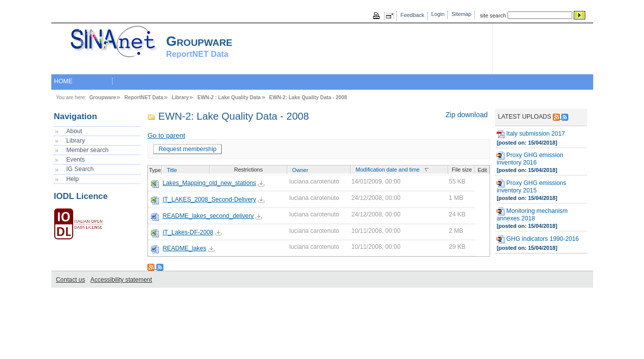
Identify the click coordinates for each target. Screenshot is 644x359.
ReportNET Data (144, 97)
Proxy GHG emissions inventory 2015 (531, 187)
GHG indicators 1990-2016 (538, 239)
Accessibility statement (122, 280)
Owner (300, 170)
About (74, 131)
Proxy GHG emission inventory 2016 (530, 159)
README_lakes (184, 248)
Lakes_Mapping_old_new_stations (209, 183)
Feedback (412, 15)
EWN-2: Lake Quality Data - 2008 (308, 97)
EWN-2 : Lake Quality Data (229, 97)
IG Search (80, 169)
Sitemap (462, 14)
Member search (87, 150)
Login (438, 14)
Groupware (103, 97)
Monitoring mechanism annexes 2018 (532, 215)
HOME (64, 81)
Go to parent (166, 135)
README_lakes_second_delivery (208, 216)
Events (75, 160)
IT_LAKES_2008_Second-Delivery (209, 199)
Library (181, 97)
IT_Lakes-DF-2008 (188, 232)
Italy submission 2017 (531, 134)
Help (72, 179)
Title (172, 170)
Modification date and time (387, 170)
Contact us (70, 280)
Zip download (466, 115)
